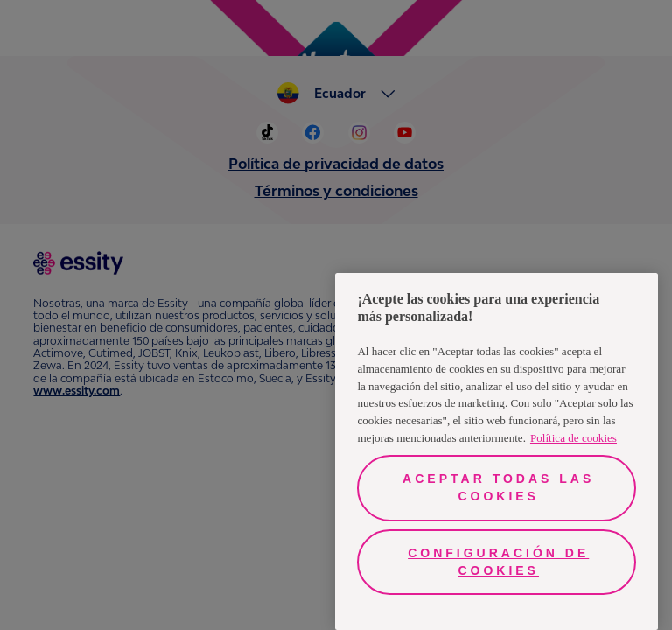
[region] (497, 451)
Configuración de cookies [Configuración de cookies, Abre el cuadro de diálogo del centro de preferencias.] (498, 562)
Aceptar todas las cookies (498, 487)
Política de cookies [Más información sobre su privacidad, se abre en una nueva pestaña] (574, 438)
